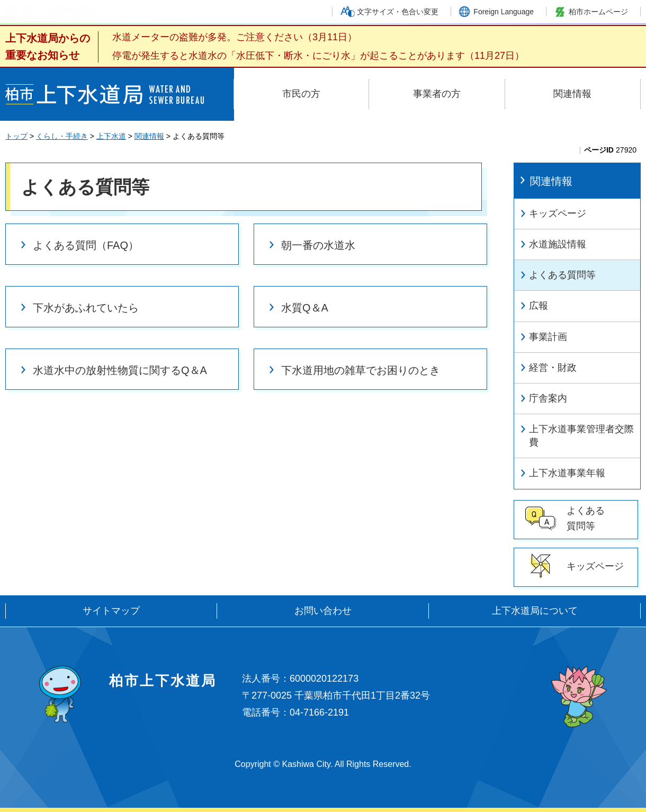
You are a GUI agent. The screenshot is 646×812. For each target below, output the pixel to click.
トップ (16, 136)
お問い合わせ (323, 611)
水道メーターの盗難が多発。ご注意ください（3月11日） (235, 37)
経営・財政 (553, 368)
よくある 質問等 (586, 518)
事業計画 (548, 337)
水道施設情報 (558, 244)
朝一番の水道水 (318, 245)
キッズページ (558, 213)
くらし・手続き (62, 136)
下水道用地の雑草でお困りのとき (361, 370)
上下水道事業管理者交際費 (581, 436)
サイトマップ (111, 611)
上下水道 (111, 136)
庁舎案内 (548, 398)
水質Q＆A (305, 308)
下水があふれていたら (86, 308)
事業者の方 (437, 94)
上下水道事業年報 (567, 473)
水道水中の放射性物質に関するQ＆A (120, 370)
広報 (539, 306)
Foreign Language (504, 12)
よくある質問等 (562, 275)
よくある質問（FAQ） (86, 245)
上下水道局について (535, 611)
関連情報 (572, 94)
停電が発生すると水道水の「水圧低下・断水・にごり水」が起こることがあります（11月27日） (318, 56)
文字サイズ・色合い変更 (398, 12)
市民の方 (301, 94)
